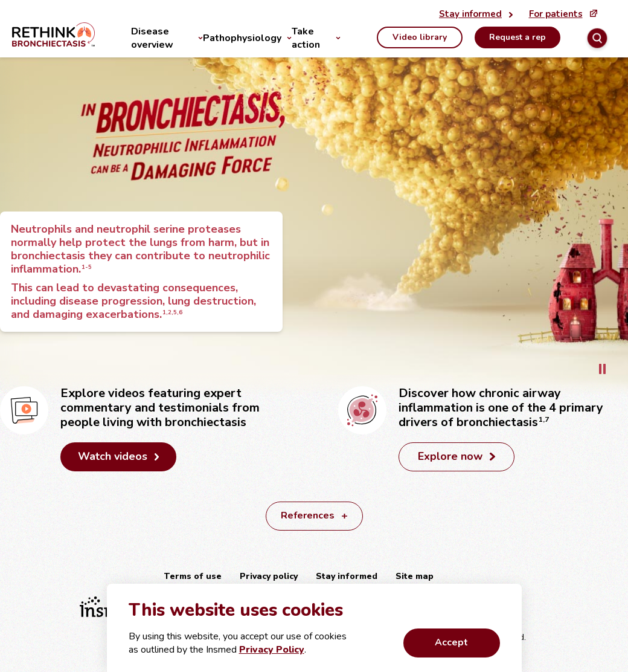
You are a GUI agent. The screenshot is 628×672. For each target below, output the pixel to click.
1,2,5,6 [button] (171, 312)
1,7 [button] (543, 419)
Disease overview (152, 38)
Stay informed (347, 576)
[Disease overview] (198, 38)
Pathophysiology (242, 38)
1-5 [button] (86, 267)
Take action (306, 38)
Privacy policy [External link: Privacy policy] (269, 576)
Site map (415, 576)
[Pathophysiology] (287, 38)
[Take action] (335, 38)
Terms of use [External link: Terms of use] (193, 576)
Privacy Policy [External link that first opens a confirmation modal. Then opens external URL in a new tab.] (272, 650)
